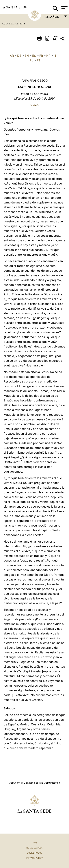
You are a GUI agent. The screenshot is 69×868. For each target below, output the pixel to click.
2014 (22, 24)
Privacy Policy (34, 858)
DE (19, 56)
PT (38, 60)
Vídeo (34, 105)
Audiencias (10, 24)
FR (41, 56)
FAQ (35, 843)
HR (48, 56)
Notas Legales (34, 848)
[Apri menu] (64, 8)
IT (55, 56)
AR (12, 56)
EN (27, 56)
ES (34, 56)
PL (31, 60)
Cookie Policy (34, 853)
